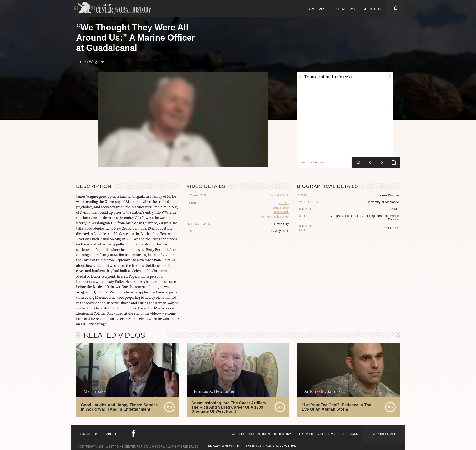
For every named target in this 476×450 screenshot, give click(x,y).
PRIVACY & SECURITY (224, 446)
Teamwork (281, 212)
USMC (284, 203)
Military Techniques (275, 216)
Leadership (280, 207)
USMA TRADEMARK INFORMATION (271, 446)
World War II (280, 195)
